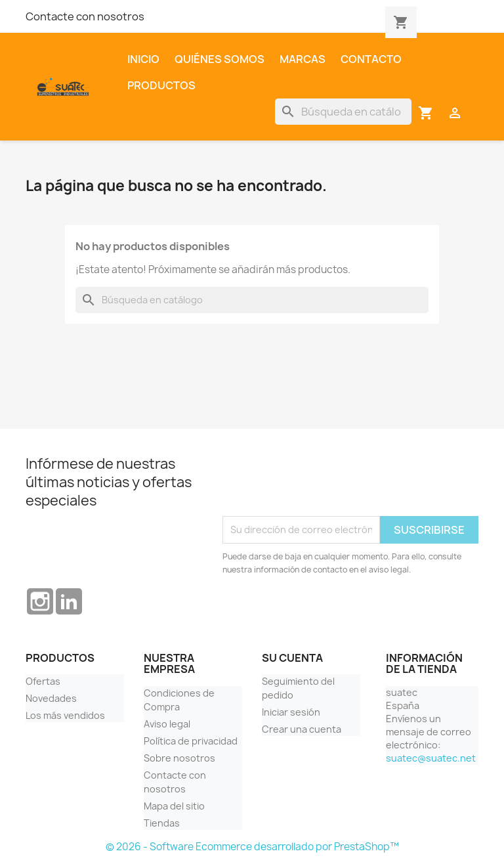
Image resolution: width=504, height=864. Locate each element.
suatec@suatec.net (431, 758)
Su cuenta (292, 658)
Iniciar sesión (291, 712)
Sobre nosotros (179, 758)
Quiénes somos (220, 59)
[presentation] (322, 484)
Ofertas (43, 681)
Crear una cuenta (302, 729)
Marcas (303, 59)
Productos (161, 85)
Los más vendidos (65, 715)
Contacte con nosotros (85, 16)
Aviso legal (167, 724)
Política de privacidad (191, 741)
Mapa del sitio (174, 806)
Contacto (371, 59)
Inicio (143, 59)
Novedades (51, 698)
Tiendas (162, 823)
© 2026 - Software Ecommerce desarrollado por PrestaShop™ (252, 847)
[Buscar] (343, 112)
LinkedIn (69, 601)
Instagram (40, 601)
